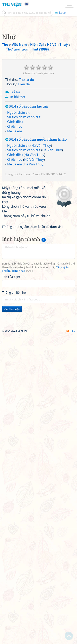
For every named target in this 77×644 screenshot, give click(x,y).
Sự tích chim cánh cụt (24, 194)
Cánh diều (15, 199)
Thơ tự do (26, 157)
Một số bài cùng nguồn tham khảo (36, 216)
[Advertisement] (38, 62)
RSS (71, 640)
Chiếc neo (15, 203)
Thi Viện (12, 4)
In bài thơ (18, 174)
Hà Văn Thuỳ (41, 222)
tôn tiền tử (26, 251)
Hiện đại (24, 161)
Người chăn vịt (18, 189)
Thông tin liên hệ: (14, 446)
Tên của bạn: (11, 431)
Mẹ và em (15, 208)
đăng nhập (19, 425)
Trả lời (15, 169)
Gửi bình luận (12, 463)
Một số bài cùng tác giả (27, 183)
